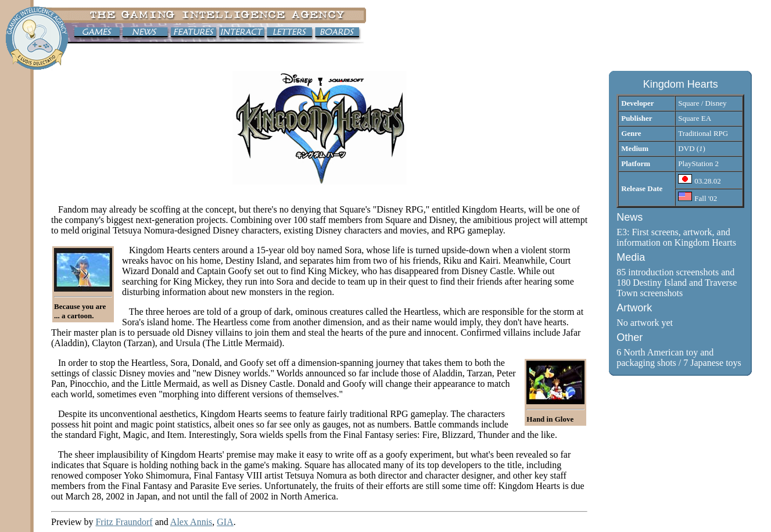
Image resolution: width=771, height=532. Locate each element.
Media (631, 257)
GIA (225, 522)
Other (630, 337)
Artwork (634, 308)
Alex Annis (191, 522)
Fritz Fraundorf (124, 522)
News (630, 217)
